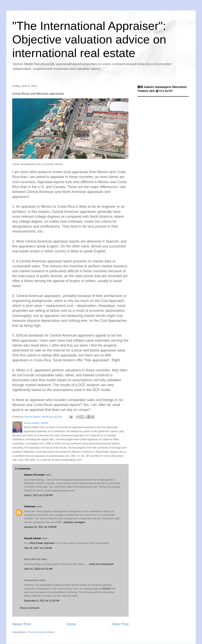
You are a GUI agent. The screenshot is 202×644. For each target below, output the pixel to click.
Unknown (30, 506)
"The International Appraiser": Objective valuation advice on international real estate (89, 39)
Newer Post (22, 624)
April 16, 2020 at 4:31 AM (38, 569)
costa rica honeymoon (101, 564)
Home (71, 624)
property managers (74, 522)
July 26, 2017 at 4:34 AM (38, 548)
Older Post (120, 624)
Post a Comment (30, 608)
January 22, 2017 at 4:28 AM (40, 527)
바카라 (106, 589)
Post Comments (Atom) (41, 632)
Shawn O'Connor (34, 475)
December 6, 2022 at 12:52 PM (42, 601)
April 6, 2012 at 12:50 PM (38, 495)
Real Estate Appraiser (42, 543)
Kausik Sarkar (33, 538)
